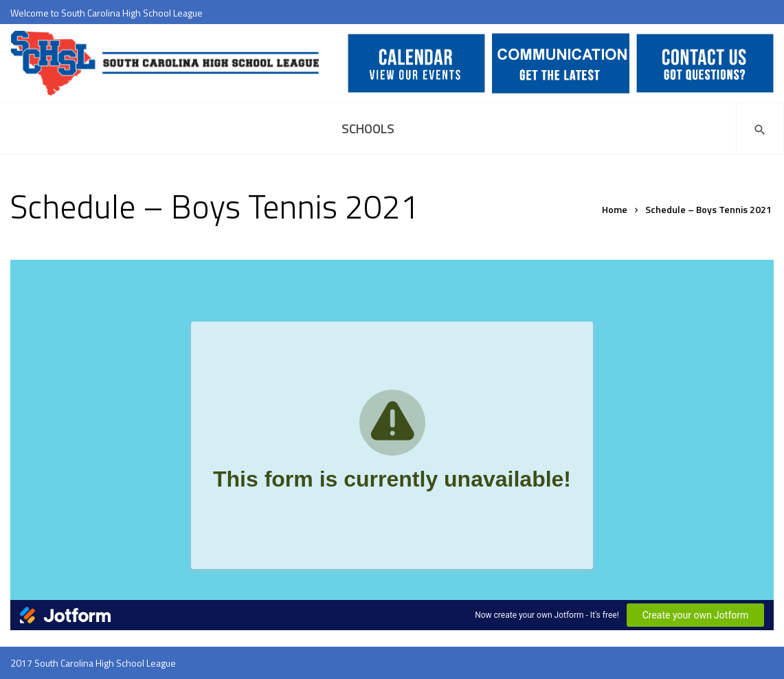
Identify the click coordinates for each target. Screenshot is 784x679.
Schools (368, 128)
